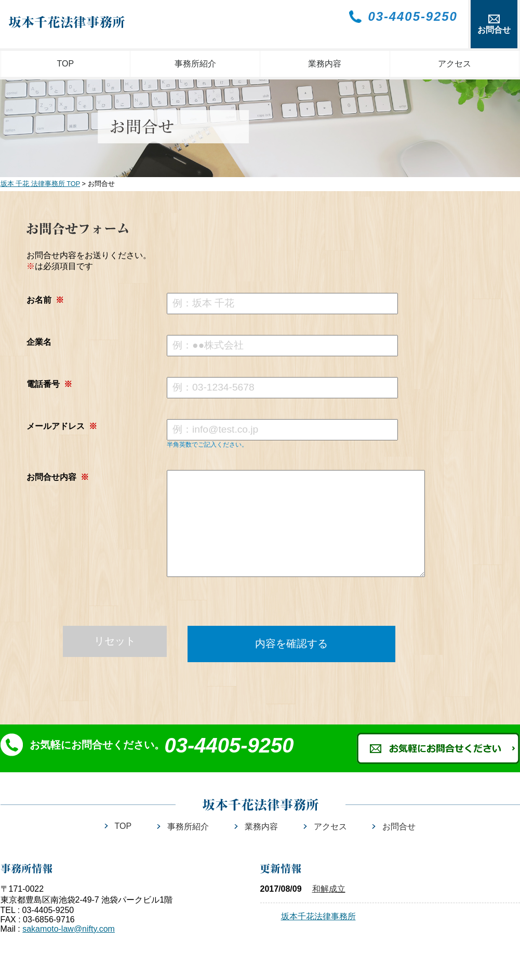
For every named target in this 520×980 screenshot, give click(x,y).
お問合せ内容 (58, 477)
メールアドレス (62, 426)
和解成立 (329, 889)
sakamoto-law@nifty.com (69, 929)
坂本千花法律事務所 (318, 916)
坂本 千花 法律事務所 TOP (41, 184)
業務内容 (325, 64)
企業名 (39, 342)
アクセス (455, 64)
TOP (66, 64)
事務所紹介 (195, 64)
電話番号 (49, 384)
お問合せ (399, 827)
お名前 (45, 300)
